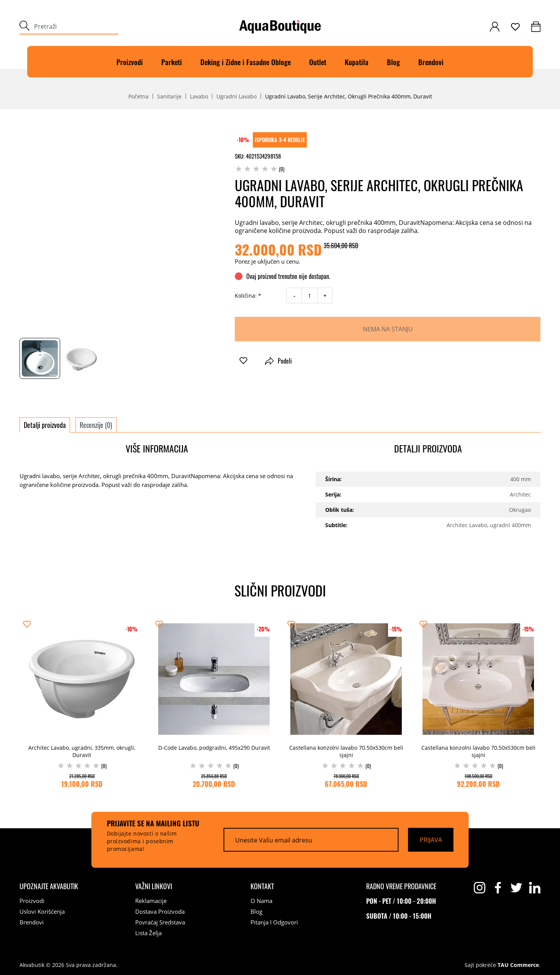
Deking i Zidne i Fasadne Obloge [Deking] (246, 62)
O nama (261, 901)
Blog (393, 62)
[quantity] (309, 296)
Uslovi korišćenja (42, 911)
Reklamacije (151, 901)
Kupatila (357, 62)
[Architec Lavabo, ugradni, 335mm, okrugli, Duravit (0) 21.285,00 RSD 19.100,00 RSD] (82, 703)
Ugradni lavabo (237, 97)
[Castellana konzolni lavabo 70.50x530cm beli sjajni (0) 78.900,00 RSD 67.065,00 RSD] (346, 703)
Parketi (172, 62)
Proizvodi (130, 62)
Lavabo (199, 97)
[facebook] (498, 888)
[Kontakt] (262, 886)
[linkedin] (535, 888)
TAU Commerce (518, 965)
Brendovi (431, 62)
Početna (138, 97)
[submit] (25, 27)
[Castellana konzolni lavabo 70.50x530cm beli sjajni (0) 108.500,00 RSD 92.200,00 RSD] (478, 703)
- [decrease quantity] (294, 296)
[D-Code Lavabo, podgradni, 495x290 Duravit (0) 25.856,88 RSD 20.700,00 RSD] (214, 703)
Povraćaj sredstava (160, 922)
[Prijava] (431, 840)
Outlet (318, 62)
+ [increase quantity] (325, 296)
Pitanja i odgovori (274, 922)
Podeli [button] (278, 361)
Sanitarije (169, 97)
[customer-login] (495, 27)
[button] (243, 361)
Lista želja (148, 933)
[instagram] (480, 888)
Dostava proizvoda (160, 911)
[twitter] (516, 888)
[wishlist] (515, 27)
